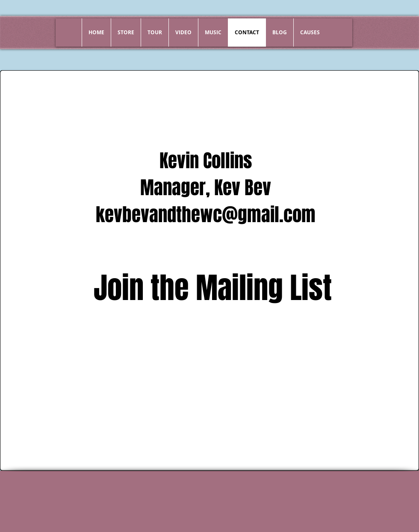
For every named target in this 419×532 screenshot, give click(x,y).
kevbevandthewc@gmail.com (206, 215)
